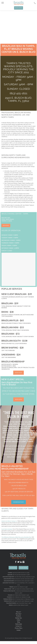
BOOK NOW (6, 225)
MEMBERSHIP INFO (19, 501)
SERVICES (19, 567)
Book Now (18, 7)
